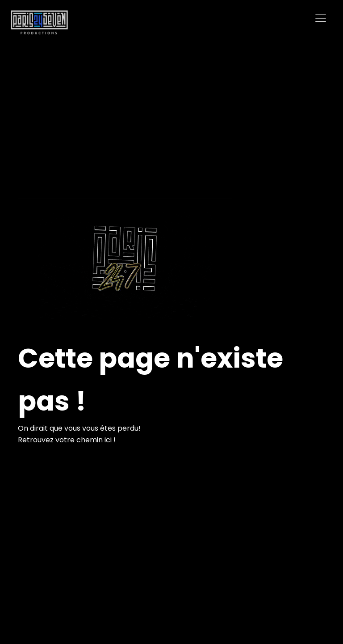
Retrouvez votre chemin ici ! (67, 440)
